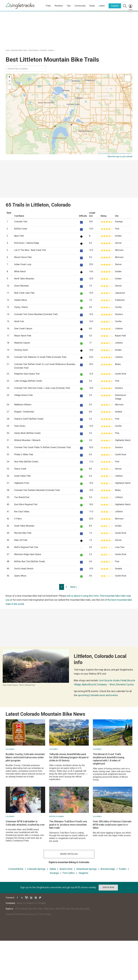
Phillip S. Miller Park (24, 454)
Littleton (51, 50)
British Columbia (56, 817)
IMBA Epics (49, 909)
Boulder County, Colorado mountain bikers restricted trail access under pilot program (25, 757)
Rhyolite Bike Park (23, 533)
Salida (53, 869)
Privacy (48, 914)
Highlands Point (22, 483)
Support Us (32, 903)
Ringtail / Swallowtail (24, 412)
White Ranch (20, 271)
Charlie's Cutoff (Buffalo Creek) (29, 419)
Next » (74, 587)
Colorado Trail (21, 222)
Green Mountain (21, 286)
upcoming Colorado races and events (98, 695)
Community (80, 6)
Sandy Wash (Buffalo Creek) (27, 433)
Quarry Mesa (20, 576)
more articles (69, 854)
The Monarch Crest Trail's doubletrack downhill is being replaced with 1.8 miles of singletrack (109, 759)
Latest (102, 6)
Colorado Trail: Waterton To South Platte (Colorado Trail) (40, 357)
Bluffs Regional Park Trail (26, 547)
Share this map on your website (120, 156)
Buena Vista (66, 869)
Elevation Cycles (125, 684)
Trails (48, 6)
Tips (69, 6)
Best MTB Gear (63, 909)
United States (33, 50)
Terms (42, 914)
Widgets (42, 903)
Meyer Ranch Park (23, 336)
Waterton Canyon (22, 343)
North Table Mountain (24, 279)
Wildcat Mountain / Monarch (27, 440)
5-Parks (18, 519)
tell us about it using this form (83, 596)
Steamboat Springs (87, 869)
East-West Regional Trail (26, 504)
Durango (54, 873)
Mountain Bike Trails (19, 50)
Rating (104, 216)
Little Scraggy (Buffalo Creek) (28, 381)
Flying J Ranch (21, 307)
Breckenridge (108, 869)
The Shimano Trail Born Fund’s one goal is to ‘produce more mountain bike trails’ (68, 825)
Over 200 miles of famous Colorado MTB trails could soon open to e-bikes (112, 825)
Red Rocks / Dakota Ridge (27, 243)
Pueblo (123, 869)
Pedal (123, 680)
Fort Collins (69, 873)
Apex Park (19, 236)
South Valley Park (22, 476)
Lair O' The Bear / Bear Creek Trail (30, 250)
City (117, 216)
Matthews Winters (23, 405)
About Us (21, 903)
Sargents (83, 873)
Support (115, 6)
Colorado (43, 50)
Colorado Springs (36, 869)
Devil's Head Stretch (24, 569)
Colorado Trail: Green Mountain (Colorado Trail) (36, 314)
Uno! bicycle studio (109, 680)
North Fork (19, 321)
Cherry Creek (20, 469)
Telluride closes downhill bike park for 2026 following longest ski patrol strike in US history (69, 757)
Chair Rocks (20, 426)
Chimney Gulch (21, 350)
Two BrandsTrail (22, 497)
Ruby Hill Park (21, 540)
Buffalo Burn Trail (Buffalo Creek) (30, 561)
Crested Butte (16, 869)
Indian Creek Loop (23, 264)
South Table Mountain (24, 526)
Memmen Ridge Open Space (28, 554)
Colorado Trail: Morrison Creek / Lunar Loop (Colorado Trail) (42, 388)
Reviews (59, 6)
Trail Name (19, 216)
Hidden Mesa (20, 300)
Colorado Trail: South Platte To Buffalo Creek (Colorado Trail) (42, 447)
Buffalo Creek (21, 229)
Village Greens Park (23, 395)
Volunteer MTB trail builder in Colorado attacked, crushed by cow (25, 823)
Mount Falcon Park (23, 257)
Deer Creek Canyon (23, 329)
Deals (92, 6)
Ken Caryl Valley (22, 512)
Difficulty (83, 216)
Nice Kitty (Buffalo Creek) (26, 462)
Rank (9, 213)
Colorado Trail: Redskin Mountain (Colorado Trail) (37, 490)
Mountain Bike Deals (80, 909)
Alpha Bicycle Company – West (99, 684)
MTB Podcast (21, 909)
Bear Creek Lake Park (24, 293)
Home (8, 50)
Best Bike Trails (36, 909)
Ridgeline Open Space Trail (27, 374)
